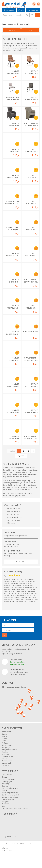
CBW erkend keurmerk (10, 788)
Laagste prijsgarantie (9, 779)
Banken (4, 734)
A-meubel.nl (28, 844)
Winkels (21, 10)
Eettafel (4, 759)
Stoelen (4, 738)
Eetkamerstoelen (8, 756)
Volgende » (21, 456)
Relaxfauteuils (7, 761)
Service (4, 790)
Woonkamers (7, 732)
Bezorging (5, 784)
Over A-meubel (9, 10)
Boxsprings (6, 747)
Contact (21, 562)
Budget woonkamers (9, 750)
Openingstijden (7, 781)
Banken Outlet (7, 763)
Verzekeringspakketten (10, 793)
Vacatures (5, 804)
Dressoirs (5, 754)
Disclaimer (5, 849)
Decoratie (5, 765)
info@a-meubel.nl (12, 551)
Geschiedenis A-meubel (10, 795)
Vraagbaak (5, 802)
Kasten (4, 736)
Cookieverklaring (8, 799)
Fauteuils (5, 743)
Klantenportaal (33, 10)
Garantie (5, 786)
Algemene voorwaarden (10, 797)
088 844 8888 (10, 542)
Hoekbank (5, 752)
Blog (3, 806)
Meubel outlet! (13, 24)
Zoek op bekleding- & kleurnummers (15, 808)
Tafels (4, 741)
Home (4, 24)
